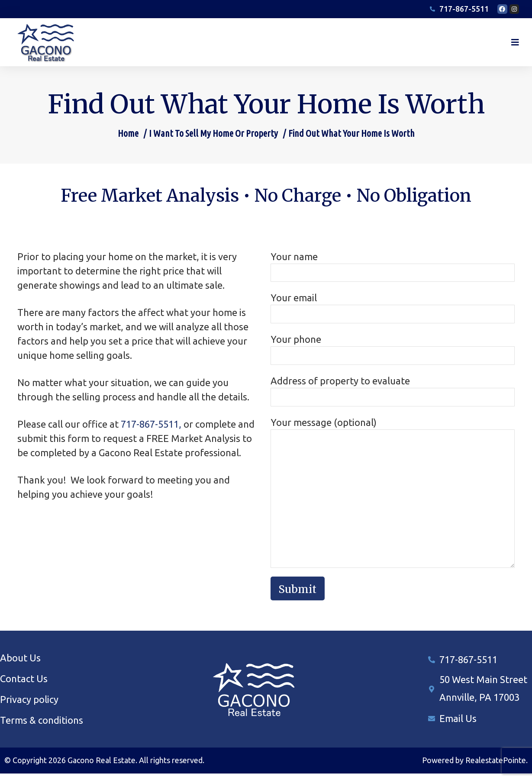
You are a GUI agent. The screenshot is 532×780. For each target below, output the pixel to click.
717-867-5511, (151, 430)
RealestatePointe (496, 767)
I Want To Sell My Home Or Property (213, 140)
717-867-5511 (468, 666)
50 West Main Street (483, 686)
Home (128, 140)
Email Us (458, 725)
